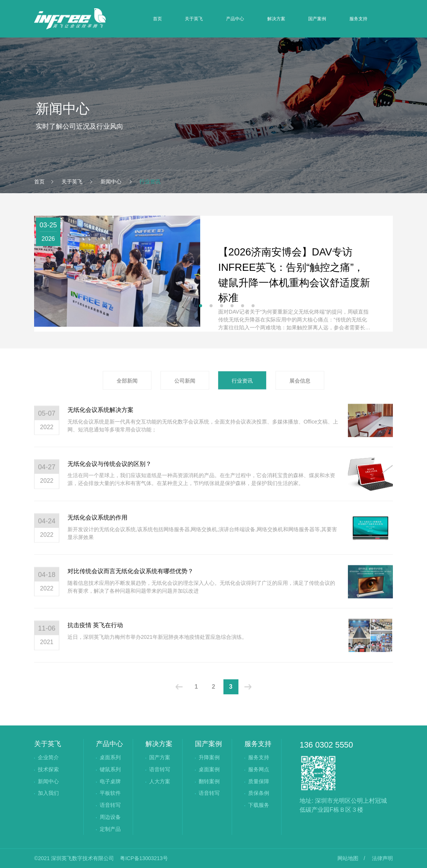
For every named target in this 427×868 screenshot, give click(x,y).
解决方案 (276, 19)
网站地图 (348, 858)
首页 (157, 19)
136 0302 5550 (326, 745)
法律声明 (382, 858)
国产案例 (317, 19)
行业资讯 (149, 182)
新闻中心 (111, 182)
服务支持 (358, 19)
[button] (201, 306)
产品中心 (235, 19)
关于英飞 (194, 19)
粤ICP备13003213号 (144, 858)
